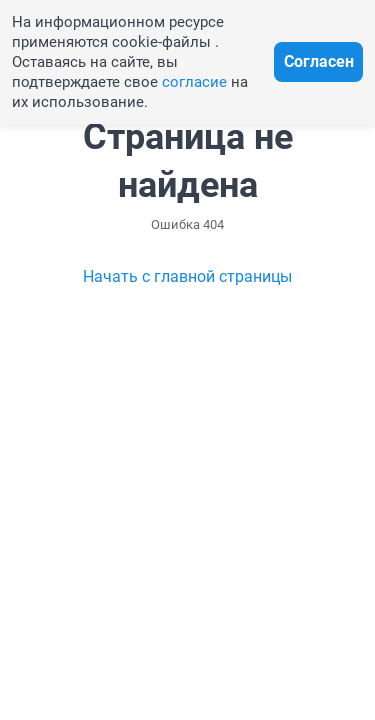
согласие (194, 82)
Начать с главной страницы (187, 276)
